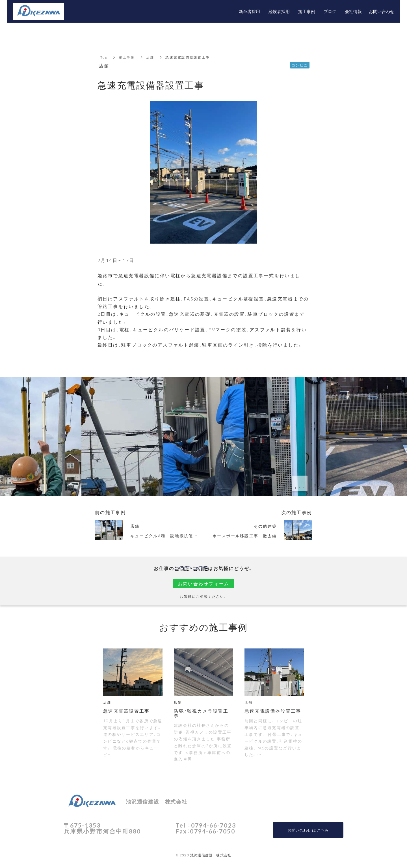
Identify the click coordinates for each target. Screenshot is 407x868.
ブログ (330, 11)
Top (104, 57)
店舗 (150, 57)
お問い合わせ (382, 11)
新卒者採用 (249, 11)
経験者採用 (279, 11)
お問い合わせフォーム (204, 583)
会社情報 (353, 11)
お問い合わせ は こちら (308, 830)
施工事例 (127, 57)
